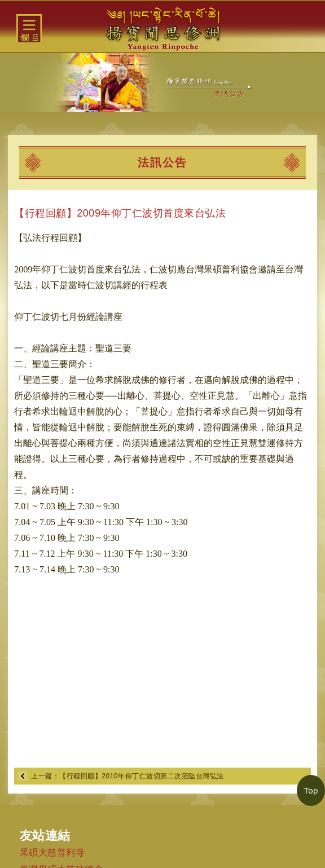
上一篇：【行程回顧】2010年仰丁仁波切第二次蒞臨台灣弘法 (127, 776)
